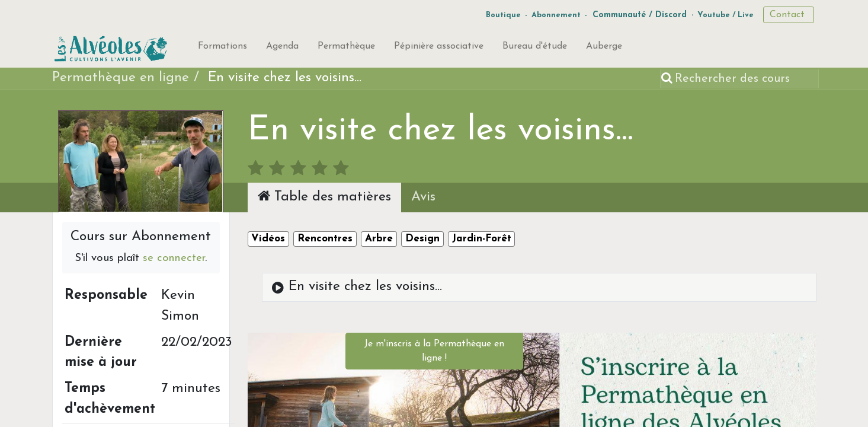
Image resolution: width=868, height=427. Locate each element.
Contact (789, 15)
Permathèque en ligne (121, 78)
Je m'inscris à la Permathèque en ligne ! (434, 351)
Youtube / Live (726, 15)
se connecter (174, 258)
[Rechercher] (668, 79)
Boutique (503, 15)
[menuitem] (222, 49)
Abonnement (556, 15)
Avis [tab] (423, 197)
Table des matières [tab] (324, 196)
